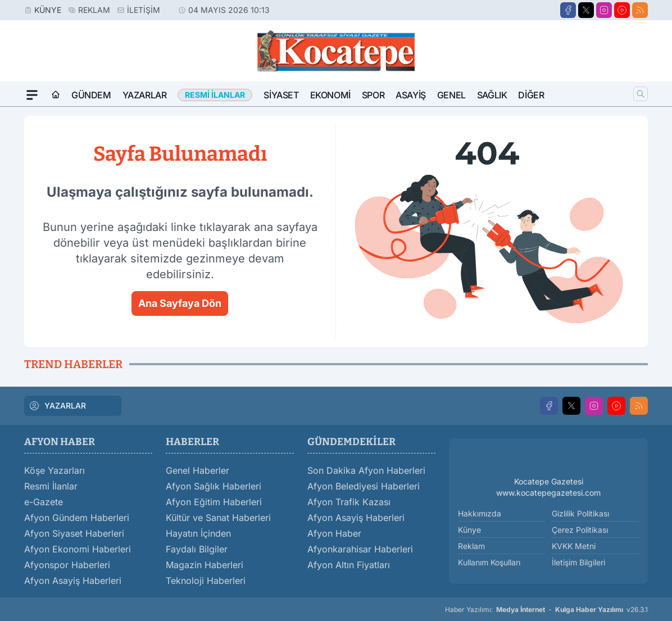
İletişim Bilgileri (578, 562)
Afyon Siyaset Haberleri (74, 533)
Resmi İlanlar (51, 486)
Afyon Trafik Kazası (349, 502)
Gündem (91, 95)
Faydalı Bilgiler (197, 549)
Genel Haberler (197, 470)
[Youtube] (622, 10)
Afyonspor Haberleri (67, 565)
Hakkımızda (480, 513)
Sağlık (492, 95)
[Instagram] (604, 10)
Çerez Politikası (580, 530)
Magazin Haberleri (205, 565)
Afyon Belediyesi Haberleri (364, 486)
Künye (48, 10)
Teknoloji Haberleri (206, 581)
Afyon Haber (334, 533)
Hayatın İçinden (198, 533)
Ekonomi (330, 95)
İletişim (144, 10)
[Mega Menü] (32, 95)
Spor (373, 95)
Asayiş (411, 95)
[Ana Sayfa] (56, 95)
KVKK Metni (574, 546)
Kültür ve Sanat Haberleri (218, 518)
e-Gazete (44, 502)
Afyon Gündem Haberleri (77, 518)
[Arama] (641, 94)
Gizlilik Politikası (580, 513)
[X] (586, 10)
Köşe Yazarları (55, 470)
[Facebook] (568, 10)
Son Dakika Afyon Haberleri (366, 470)
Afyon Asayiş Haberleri (73, 581)
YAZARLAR (57, 406)
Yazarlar (145, 95)
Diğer (531, 95)
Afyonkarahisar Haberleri (360, 549)
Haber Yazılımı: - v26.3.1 (546, 610)
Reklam (94, 10)
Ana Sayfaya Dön (180, 303)
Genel (451, 95)
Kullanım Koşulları (489, 562)
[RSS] (640, 10)
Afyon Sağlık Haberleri (214, 486)
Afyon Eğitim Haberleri (214, 502)
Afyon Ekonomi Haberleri (78, 549)
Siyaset (281, 95)
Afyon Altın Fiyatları (349, 565)
